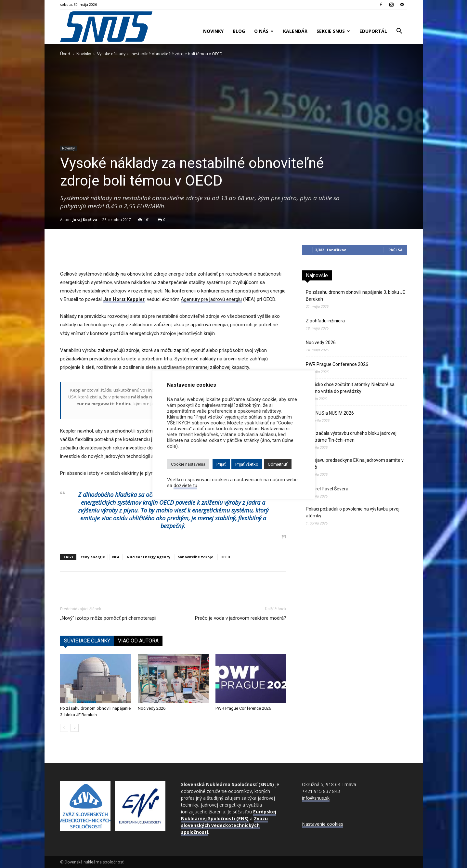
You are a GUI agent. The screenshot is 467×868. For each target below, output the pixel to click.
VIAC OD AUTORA (138, 641)
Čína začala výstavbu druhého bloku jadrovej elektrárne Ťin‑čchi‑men (351, 437)
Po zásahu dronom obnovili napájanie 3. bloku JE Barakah (356, 296)
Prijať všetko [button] (247, 464)
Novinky (213, 31)
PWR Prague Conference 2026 (243, 708)
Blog (239, 31)
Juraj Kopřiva (85, 220)
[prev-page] (64, 728)
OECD (225, 557)
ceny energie (93, 557)
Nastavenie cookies (323, 824)
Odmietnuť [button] (278, 464)
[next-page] (75, 728)
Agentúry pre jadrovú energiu (211, 299)
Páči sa (396, 250)
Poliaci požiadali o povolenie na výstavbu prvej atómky (353, 512)
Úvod (65, 54)
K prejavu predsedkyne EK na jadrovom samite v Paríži (355, 464)
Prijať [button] (221, 464)
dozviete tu (185, 486)
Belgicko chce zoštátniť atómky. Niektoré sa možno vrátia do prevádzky (350, 388)
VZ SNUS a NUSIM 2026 (330, 413)
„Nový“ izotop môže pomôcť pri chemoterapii (108, 618)
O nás (264, 31)
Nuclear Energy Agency (149, 557)
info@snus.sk (316, 798)
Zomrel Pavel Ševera (327, 489)
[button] (399, 32)
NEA (116, 557)
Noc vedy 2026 (152, 708)
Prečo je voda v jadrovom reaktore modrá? (241, 618)
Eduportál (373, 31)
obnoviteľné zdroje (195, 557)
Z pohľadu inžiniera (325, 321)
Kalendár (295, 31)
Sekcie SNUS (333, 31)
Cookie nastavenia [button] (188, 464)
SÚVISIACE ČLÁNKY (87, 641)
